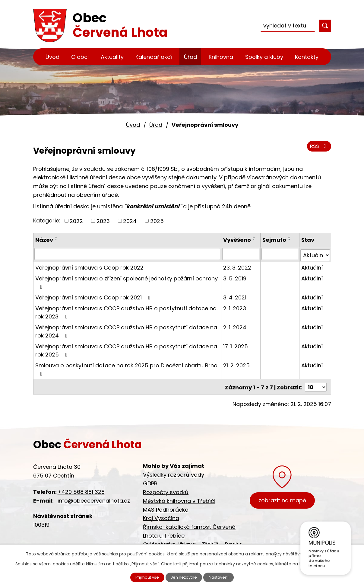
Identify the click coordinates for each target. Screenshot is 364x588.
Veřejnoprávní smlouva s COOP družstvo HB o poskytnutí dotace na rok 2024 (126, 330)
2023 (103, 221)
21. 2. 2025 (237, 364)
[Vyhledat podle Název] (128, 254)
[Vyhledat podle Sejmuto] (280, 254)
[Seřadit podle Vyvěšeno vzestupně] (255, 237)
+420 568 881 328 (81, 489)
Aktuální (312, 266)
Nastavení (223, 577)
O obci (80, 57)
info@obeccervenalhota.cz (94, 498)
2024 (130, 221)
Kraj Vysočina (161, 516)
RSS (318, 149)
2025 (157, 221)
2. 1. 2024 (235, 326)
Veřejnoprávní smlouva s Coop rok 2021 (94, 296)
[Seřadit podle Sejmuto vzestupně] (290, 237)
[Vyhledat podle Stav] (315, 254)
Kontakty (307, 57)
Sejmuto (275, 240)
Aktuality (112, 57)
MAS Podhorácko (166, 507)
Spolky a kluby (264, 57)
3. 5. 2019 (235, 277)
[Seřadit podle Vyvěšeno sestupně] (255, 239)
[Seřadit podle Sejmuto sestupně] (290, 239)
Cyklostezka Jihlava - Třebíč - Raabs (193, 542)
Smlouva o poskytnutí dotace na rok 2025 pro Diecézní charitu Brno (126, 367)
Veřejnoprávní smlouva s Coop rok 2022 (89, 266)
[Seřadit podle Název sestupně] (56, 239)
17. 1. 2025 (236, 345)
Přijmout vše (143, 577)
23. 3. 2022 (237, 266)
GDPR (150, 481)
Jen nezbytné (184, 577)
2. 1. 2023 (235, 307)
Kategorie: (47, 220)
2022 (76, 221)
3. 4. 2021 (235, 296)
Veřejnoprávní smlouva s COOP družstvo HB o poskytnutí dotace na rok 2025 (126, 349)
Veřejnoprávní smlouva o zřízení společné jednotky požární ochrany (127, 281)
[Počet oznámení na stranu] (316, 385)
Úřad (190, 57)
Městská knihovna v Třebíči (179, 499)
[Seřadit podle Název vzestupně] (56, 237)
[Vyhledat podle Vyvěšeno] (241, 254)
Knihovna (221, 57)
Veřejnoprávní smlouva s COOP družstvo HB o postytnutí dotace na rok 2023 (126, 311)
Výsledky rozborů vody (174, 472)
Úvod (52, 57)
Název (44, 240)
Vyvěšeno (237, 240)
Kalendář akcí (154, 57)
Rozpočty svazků (166, 490)
